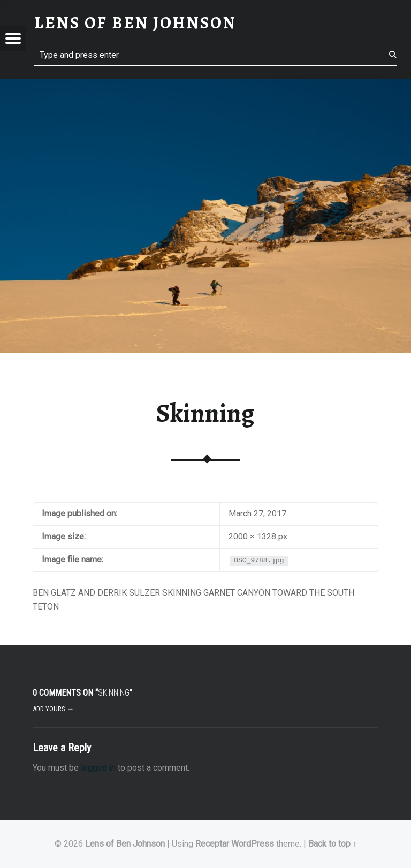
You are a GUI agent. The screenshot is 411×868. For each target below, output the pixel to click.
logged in (98, 768)
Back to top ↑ (333, 844)
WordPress (253, 844)
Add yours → (53, 709)
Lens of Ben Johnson (125, 844)
